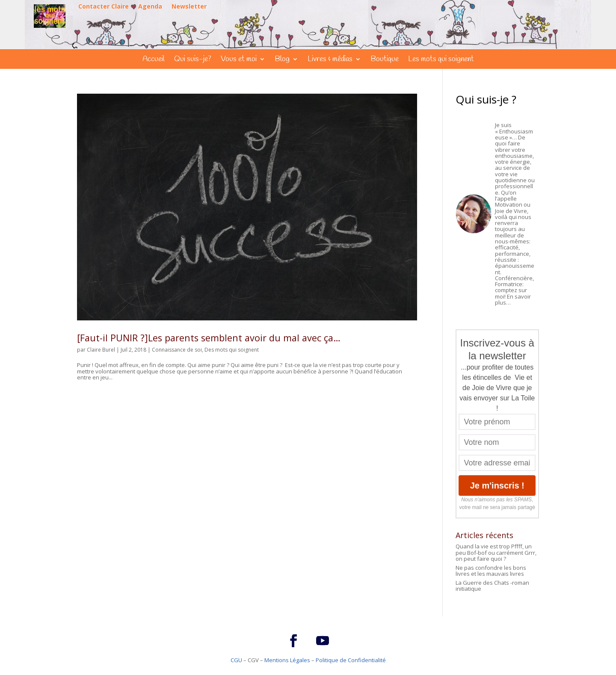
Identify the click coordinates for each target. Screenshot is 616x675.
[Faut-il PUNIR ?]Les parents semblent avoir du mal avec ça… (209, 338)
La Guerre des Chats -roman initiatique (492, 586)
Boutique (385, 60)
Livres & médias (330, 60)
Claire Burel (101, 350)
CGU (236, 660)
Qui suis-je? (193, 60)
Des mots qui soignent (232, 350)
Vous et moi (239, 60)
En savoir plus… (513, 299)
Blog (282, 60)
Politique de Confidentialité (351, 660)
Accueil (154, 60)
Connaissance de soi (177, 350)
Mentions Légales (287, 660)
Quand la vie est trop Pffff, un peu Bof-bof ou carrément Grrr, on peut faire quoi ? (496, 552)
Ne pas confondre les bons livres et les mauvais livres (491, 571)
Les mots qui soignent (441, 60)
